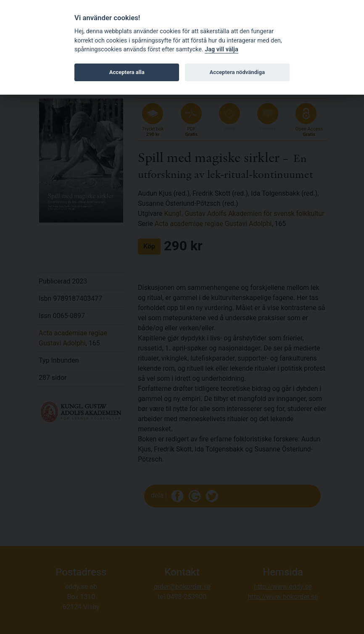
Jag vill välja (222, 49)
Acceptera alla (127, 72)
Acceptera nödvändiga (237, 72)
